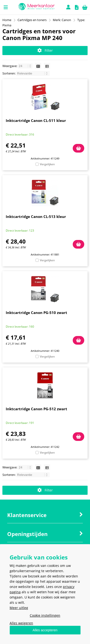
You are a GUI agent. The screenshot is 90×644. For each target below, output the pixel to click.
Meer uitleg (19, 608)
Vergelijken (47, 164)
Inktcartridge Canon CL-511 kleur (36, 120)
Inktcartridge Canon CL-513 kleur (36, 217)
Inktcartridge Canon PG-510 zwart (36, 313)
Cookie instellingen (45, 615)
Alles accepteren (45, 630)
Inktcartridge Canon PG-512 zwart (36, 409)
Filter (45, 50)
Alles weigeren (21, 623)
